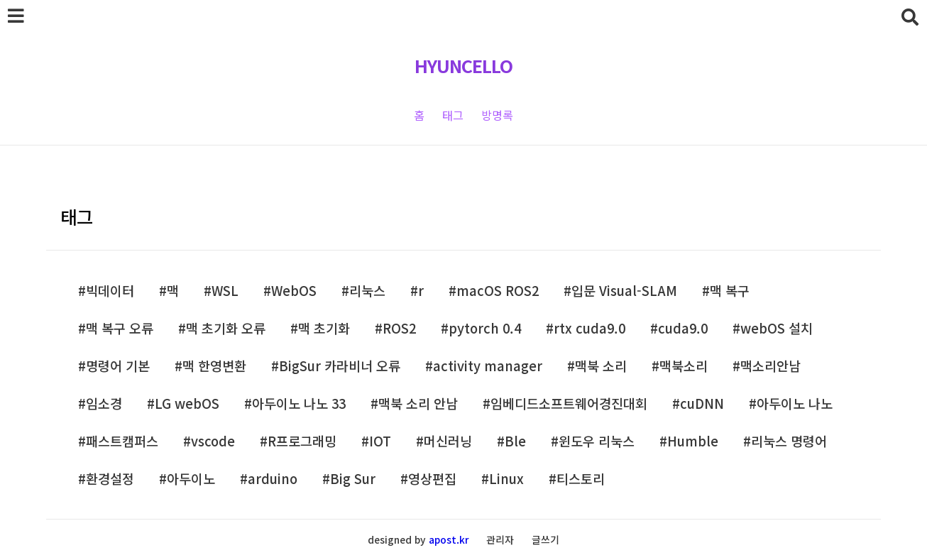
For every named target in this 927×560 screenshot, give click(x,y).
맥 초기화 (324, 328)
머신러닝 (448, 441)
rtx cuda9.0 (589, 328)
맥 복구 (730, 291)
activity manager (488, 366)
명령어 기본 (118, 366)
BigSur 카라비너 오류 (340, 366)
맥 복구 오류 (120, 328)
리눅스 (367, 291)
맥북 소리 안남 (418, 403)
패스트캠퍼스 (122, 441)
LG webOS (187, 403)
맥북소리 (684, 366)
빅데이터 (110, 291)
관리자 (500, 539)
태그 (453, 115)
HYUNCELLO (464, 65)
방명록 (497, 115)
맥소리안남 (770, 366)
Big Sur (353, 479)
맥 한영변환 (214, 366)
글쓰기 (545, 539)
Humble (693, 441)
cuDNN (702, 403)
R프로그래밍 (302, 441)
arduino (273, 479)
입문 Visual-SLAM (624, 291)
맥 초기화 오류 (226, 328)
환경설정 (110, 479)
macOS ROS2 (498, 291)
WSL (225, 291)
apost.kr (449, 539)
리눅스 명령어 (789, 441)
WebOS (294, 291)
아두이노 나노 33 (299, 403)
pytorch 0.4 (485, 328)
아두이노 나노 (795, 403)
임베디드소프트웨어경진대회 (569, 403)
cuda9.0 (683, 328)
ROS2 (399, 328)
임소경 (104, 403)
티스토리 (581, 479)
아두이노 (191, 479)
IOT (380, 441)
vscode (213, 441)
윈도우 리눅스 (597, 441)
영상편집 (432, 479)
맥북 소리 (601, 366)
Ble (515, 441)
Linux (506, 479)
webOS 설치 (777, 328)
